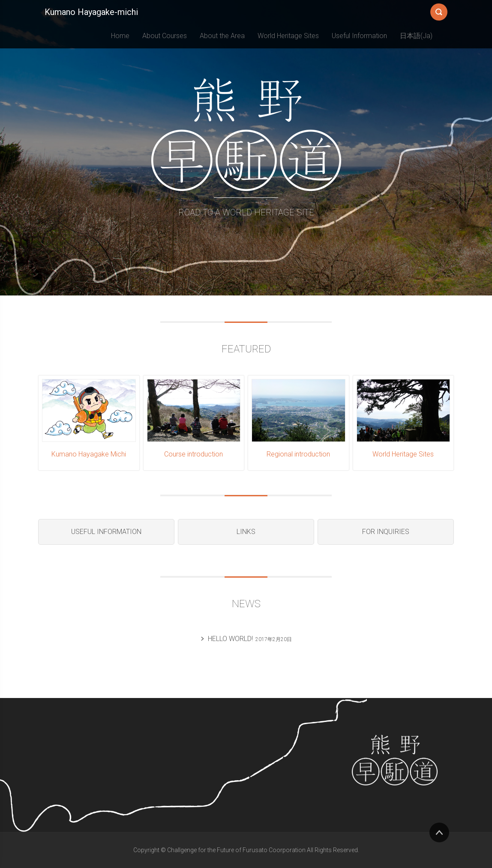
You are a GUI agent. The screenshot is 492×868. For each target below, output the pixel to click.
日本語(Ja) (416, 36)
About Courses (165, 36)
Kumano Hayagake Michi (89, 454)
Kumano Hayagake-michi (91, 12)
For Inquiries (386, 532)
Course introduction (193, 454)
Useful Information (359, 36)
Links (246, 532)
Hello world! (230, 639)
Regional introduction (298, 454)
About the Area (222, 36)
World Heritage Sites (288, 36)
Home (120, 36)
